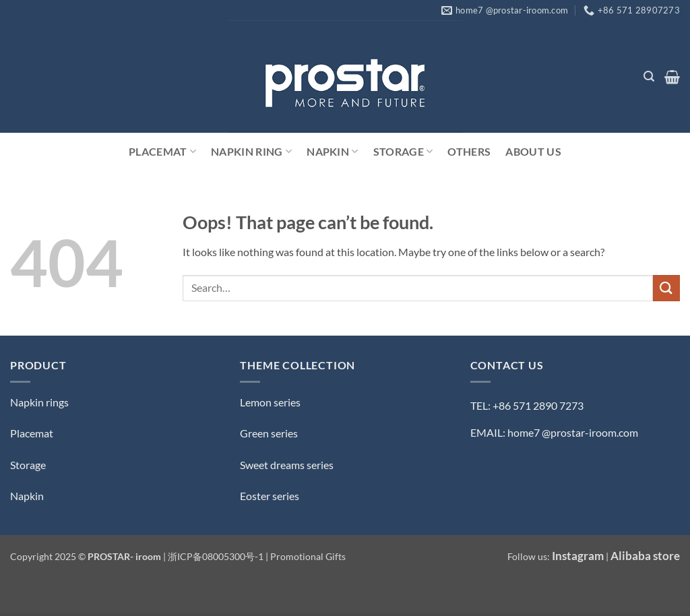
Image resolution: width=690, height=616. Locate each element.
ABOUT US (533, 151)
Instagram (578, 556)
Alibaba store (645, 556)
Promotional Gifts (308, 556)
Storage (403, 152)
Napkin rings (39, 402)
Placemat (162, 152)
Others (469, 151)
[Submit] (666, 288)
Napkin (332, 152)
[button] (649, 76)
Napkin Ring (251, 152)
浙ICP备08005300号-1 (217, 556)
